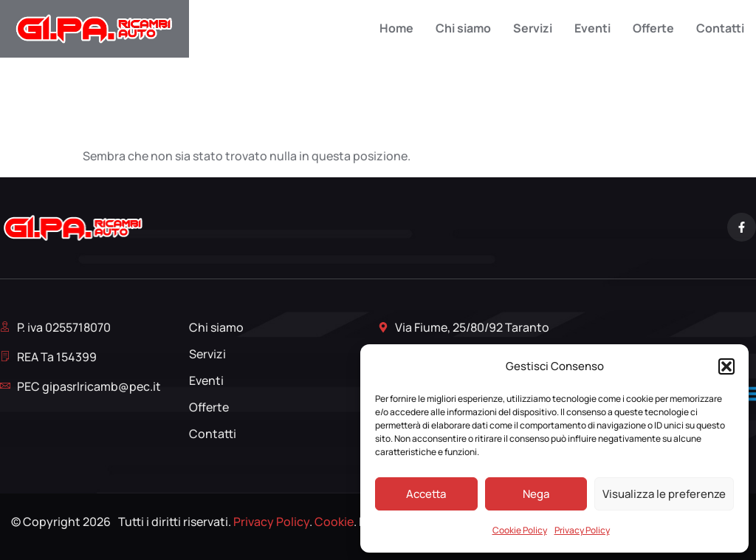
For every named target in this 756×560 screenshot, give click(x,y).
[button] (726, 366)
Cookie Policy (520, 530)
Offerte (653, 28)
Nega (536, 494)
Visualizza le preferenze (664, 494)
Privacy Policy (582, 530)
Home (396, 28)
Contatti (720, 28)
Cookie (334, 522)
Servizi (533, 28)
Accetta (426, 494)
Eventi (592, 28)
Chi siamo (463, 28)
